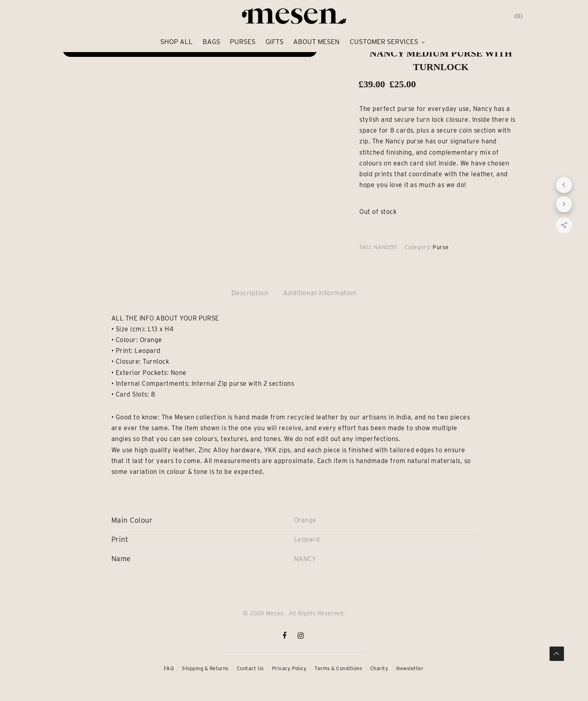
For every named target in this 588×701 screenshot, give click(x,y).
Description (250, 293)
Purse (441, 247)
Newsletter (410, 668)
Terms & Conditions (338, 668)
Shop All (176, 42)
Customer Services (384, 42)
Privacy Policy (289, 668)
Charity (379, 668)
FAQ (169, 668)
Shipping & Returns (205, 668)
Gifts (275, 42)
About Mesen (316, 42)
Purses (243, 42)
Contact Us (250, 668)
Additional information (320, 293)
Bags (211, 42)
